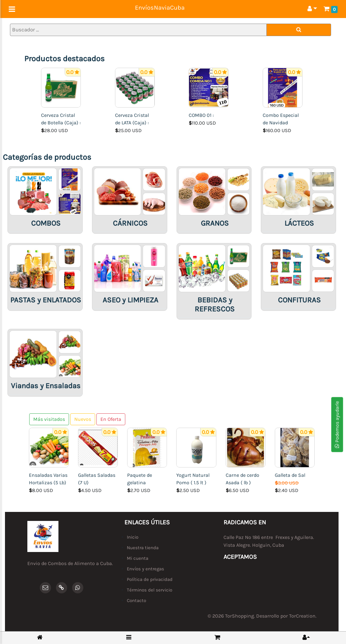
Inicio (133, 537)
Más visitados (49, 419)
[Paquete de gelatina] (147, 447)
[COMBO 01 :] (209, 87)
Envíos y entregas (145, 569)
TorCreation (302, 616)
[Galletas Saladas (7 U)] (98, 447)
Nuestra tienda (143, 548)
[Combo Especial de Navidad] (283, 87)
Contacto (136, 600)
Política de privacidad (150, 579)
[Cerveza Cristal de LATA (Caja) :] (135, 87)
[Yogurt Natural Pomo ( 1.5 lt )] (196, 447)
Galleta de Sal (290, 475)
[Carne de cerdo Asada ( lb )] (246, 447)
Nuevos (83, 419)
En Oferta (111, 419)
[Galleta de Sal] (295, 447)
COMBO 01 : (201, 115)
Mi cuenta (138, 558)
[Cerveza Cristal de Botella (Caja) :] (61, 87)
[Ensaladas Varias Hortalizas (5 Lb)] (49, 447)
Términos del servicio (150, 590)
